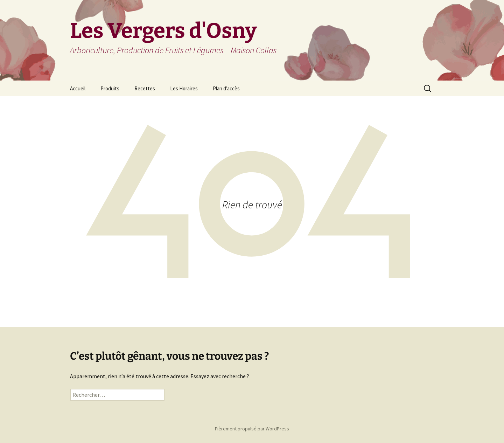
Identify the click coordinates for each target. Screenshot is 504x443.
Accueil (78, 88)
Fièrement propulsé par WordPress (252, 429)
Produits (110, 88)
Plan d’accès (226, 88)
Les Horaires (184, 88)
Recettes (145, 88)
